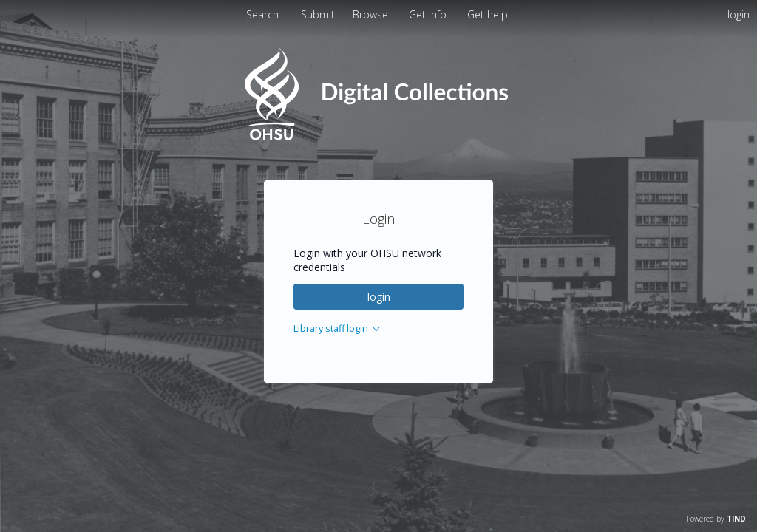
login (379, 297)
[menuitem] (376, 14)
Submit (319, 14)
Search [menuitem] (262, 14)
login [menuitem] (739, 14)
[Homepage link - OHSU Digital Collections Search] (378, 136)
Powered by (716, 519)
